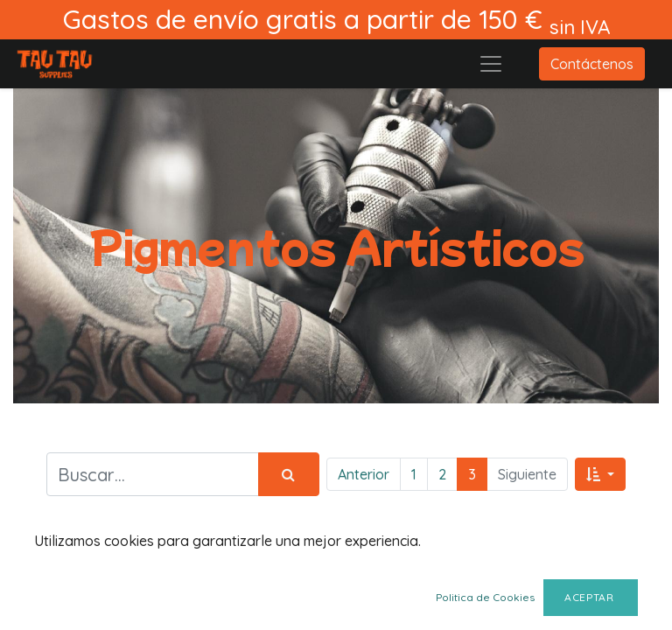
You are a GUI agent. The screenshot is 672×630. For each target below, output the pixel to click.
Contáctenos (592, 64)
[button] (600, 474)
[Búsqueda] (289, 474)
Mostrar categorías (120, 568)
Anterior (364, 474)
